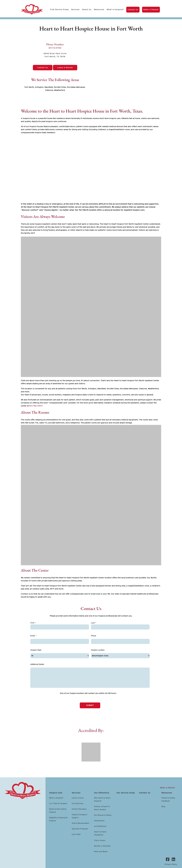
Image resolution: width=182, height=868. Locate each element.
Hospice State (36, 650)
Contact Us (133, 10)
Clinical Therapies (79, 809)
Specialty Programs (80, 829)
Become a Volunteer (102, 846)
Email (33, 636)
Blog (163, 806)
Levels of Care (78, 798)
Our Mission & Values (103, 815)
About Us (87, 9)
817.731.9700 (55, 48)
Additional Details (37, 664)
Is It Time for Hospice (58, 803)
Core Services (78, 803)
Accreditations (100, 826)
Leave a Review (65, 68)
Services (75, 9)
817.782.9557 (36, 406)
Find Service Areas (59, 9)
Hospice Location (98, 650)
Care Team (76, 834)
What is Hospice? (115, 9)
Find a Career (100, 840)
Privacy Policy (171, 864)
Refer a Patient (151, 10)
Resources (99, 9)
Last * (94, 623)
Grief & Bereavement (80, 823)
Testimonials (99, 821)
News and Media (101, 851)
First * (33, 623)
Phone (94, 636)
